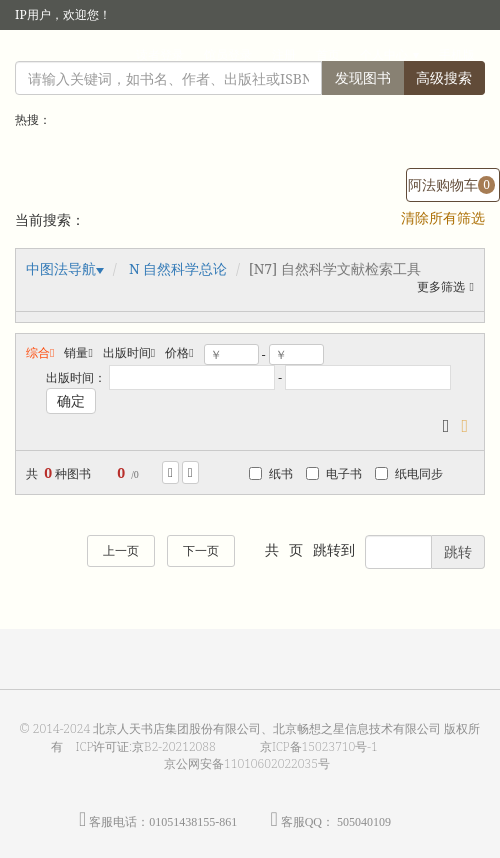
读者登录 (160, 54)
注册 (284, 54)
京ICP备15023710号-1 (319, 746)
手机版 (457, 54)
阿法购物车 (451, 184)
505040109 (364, 822)
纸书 (271, 473)
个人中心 (384, 54)
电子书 (334, 473)
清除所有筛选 (443, 217)
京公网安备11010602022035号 (247, 763)
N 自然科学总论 (178, 268)
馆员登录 (228, 54)
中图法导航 (61, 268)
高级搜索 (444, 77)
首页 (328, 54)
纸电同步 (409, 473)
